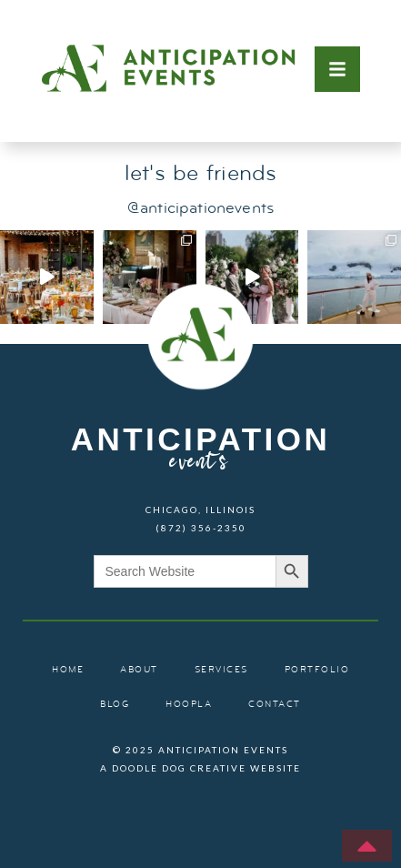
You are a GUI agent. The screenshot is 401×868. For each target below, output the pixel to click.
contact (275, 705)
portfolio (317, 670)
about (139, 670)
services (221, 670)
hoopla (189, 705)
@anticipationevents (200, 209)
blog (115, 705)
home (68, 670)
